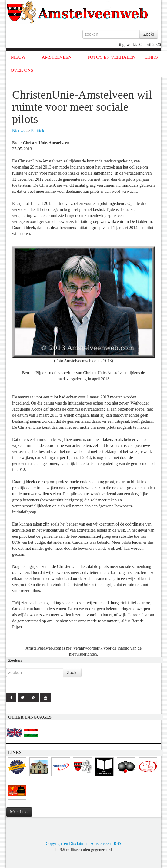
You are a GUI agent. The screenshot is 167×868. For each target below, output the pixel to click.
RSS (117, 844)
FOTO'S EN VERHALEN (112, 57)
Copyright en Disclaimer (67, 844)
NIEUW (18, 57)
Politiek (38, 131)
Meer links (19, 812)
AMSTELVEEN (57, 57)
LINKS (151, 57)
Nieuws (19, 131)
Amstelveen (100, 844)
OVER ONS (22, 70)
